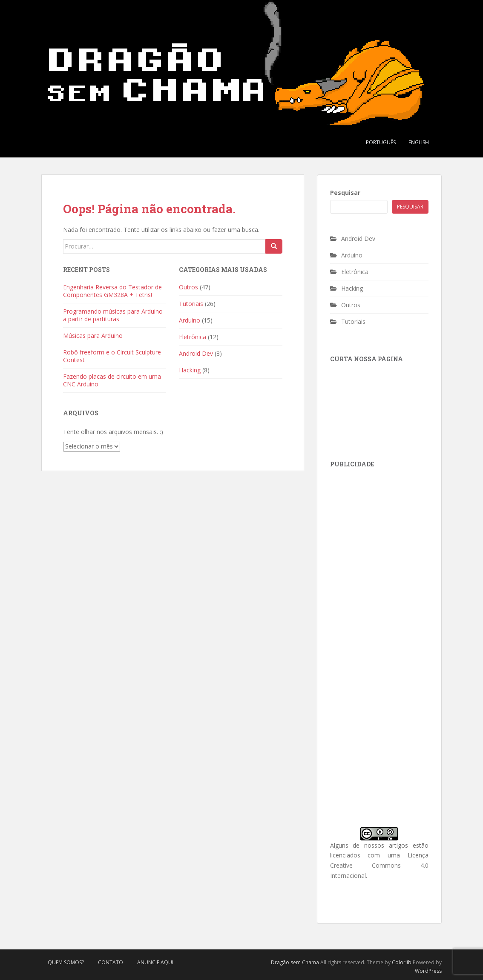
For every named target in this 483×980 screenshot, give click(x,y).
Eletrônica (193, 337)
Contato (111, 962)
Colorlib (402, 962)
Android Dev (196, 353)
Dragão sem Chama (295, 962)
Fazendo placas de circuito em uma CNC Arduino (112, 380)
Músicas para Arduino (93, 336)
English (419, 142)
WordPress (428, 971)
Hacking (190, 370)
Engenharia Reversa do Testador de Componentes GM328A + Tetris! (112, 291)
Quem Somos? (66, 962)
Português (381, 142)
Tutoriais (191, 304)
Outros (188, 287)
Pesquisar (345, 193)
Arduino (190, 320)
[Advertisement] (394, 531)
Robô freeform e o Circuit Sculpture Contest (112, 356)
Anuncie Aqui (155, 962)
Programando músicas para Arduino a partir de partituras (113, 315)
